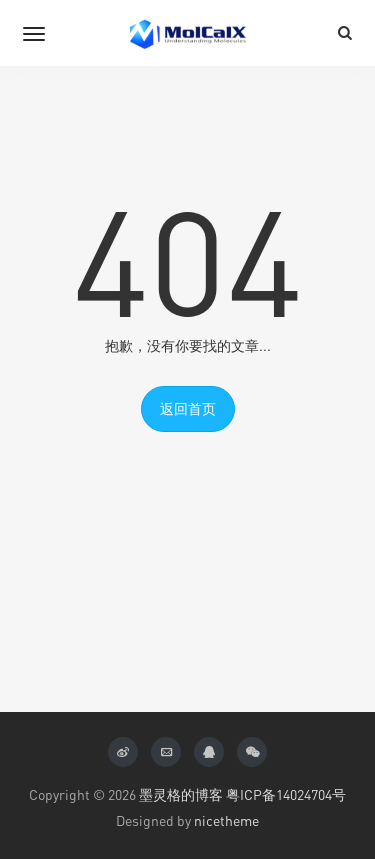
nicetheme (226, 820)
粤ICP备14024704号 (286, 794)
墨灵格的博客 (181, 794)
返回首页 (188, 408)
